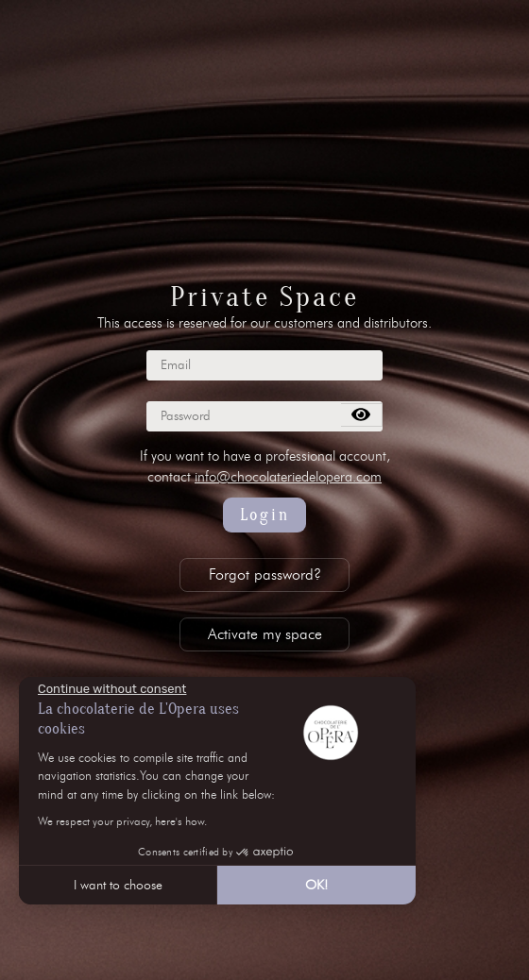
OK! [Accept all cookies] (316, 885)
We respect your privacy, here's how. (122, 821)
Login (265, 515)
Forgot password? (265, 574)
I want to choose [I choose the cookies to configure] (118, 885)
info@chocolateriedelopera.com (288, 477)
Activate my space (265, 634)
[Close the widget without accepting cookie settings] (112, 689)
